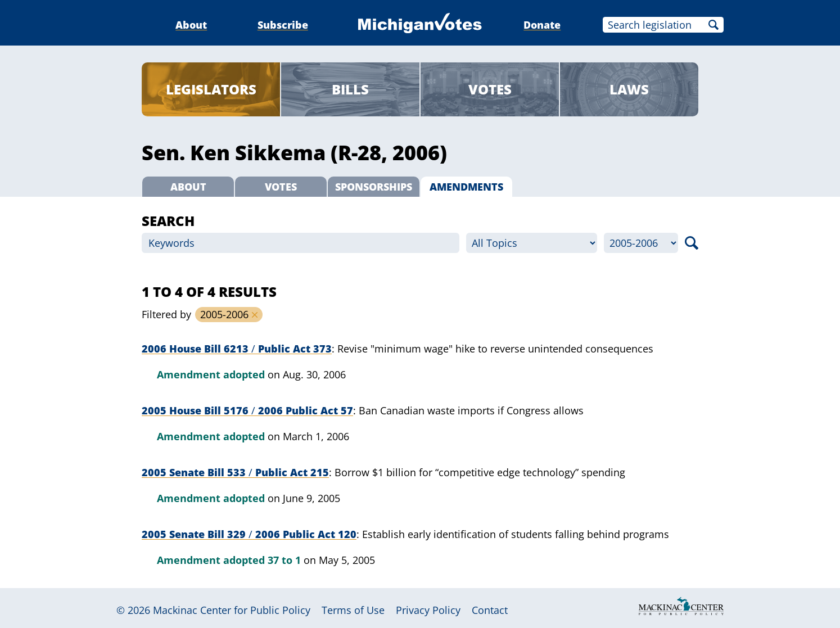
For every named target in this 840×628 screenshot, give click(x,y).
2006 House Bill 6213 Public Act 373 (237, 349)
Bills (350, 89)
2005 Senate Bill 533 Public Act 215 (235, 472)
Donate (542, 25)
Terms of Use (353, 610)
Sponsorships (374, 187)
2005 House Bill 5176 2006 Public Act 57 (247, 410)
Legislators (211, 89)
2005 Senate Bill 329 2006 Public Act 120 (249, 534)
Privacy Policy (428, 610)
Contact (490, 610)
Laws (629, 89)
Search (713, 25)
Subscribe (283, 25)
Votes (490, 89)
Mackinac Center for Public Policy (232, 610)
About (191, 25)
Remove (255, 315)
